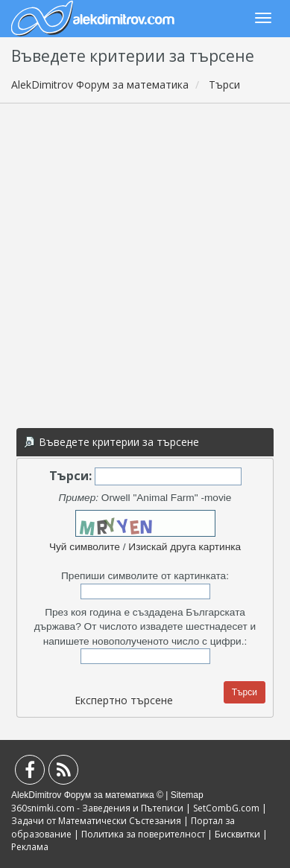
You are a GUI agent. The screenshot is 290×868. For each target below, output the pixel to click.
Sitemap (187, 795)
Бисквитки (237, 834)
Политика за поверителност (143, 834)
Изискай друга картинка (185, 547)
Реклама (30, 847)
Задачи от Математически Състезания (96, 821)
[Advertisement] (145, 263)
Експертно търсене (124, 700)
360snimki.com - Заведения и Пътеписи (97, 808)
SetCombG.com (226, 808)
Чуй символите (85, 547)
